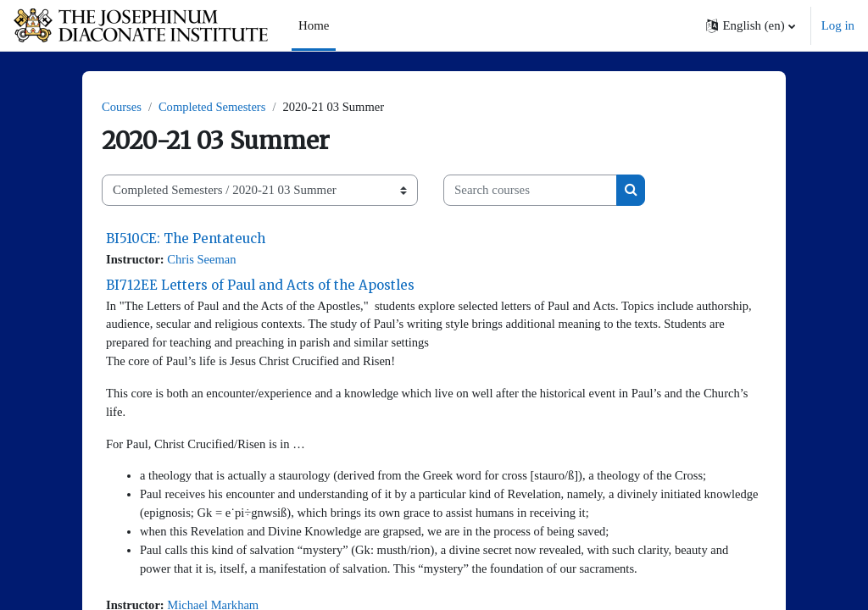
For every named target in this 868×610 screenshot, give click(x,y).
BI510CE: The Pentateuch (186, 238)
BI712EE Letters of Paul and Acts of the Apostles (260, 286)
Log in (838, 25)
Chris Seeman (204, 260)
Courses (122, 108)
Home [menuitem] (314, 25)
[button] (750, 25)
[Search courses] (530, 191)
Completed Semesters (214, 108)
